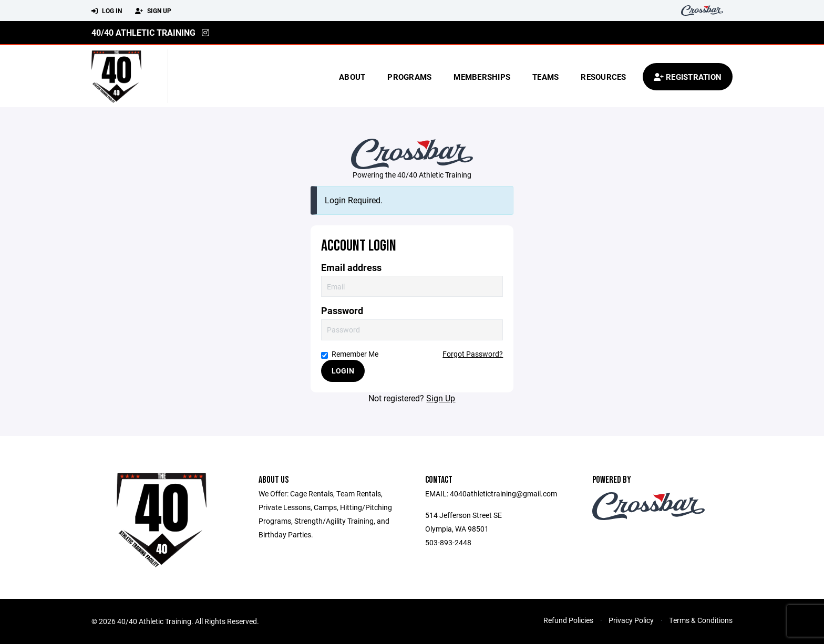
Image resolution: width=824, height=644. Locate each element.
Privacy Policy (631, 620)
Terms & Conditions (701, 620)
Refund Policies (568, 620)
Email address (351, 268)
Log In (107, 11)
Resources (603, 77)
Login (343, 371)
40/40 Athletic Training (143, 32)
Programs (409, 77)
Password (342, 311)
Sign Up (153, 11)
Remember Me (350, 354)
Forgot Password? (473, 354)
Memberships (482, 77)
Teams (545, 77)
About (352, 77)
